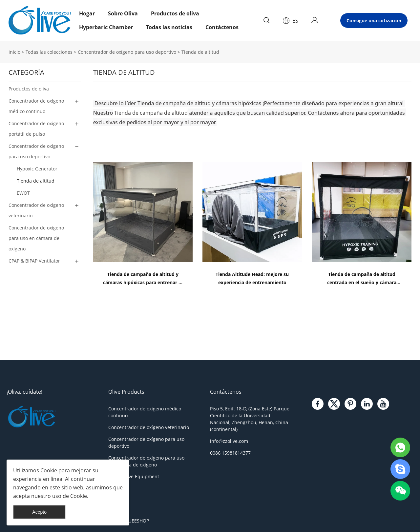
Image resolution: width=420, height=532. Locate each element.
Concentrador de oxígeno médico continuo (36, 106)
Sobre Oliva (123, 13)
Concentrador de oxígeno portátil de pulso (36, 129)
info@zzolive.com (229, 441)
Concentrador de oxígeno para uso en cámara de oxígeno (36, 238)
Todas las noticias (169, 27)
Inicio (14, 52)
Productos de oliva (175, 13)
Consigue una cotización (374, 20)
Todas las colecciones (49, 52)
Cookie (49, 470)
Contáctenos (222, 27)
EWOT (23, 193)
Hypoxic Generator (37, 169)
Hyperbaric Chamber (106, 27)
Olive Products (126, 392)
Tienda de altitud (200, 52)
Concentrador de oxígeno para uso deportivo (127, 52)
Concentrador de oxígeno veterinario (36, 210)
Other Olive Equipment (134, 476)
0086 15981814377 (230, 453)
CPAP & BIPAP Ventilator (34, 261)
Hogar (87, 13)
